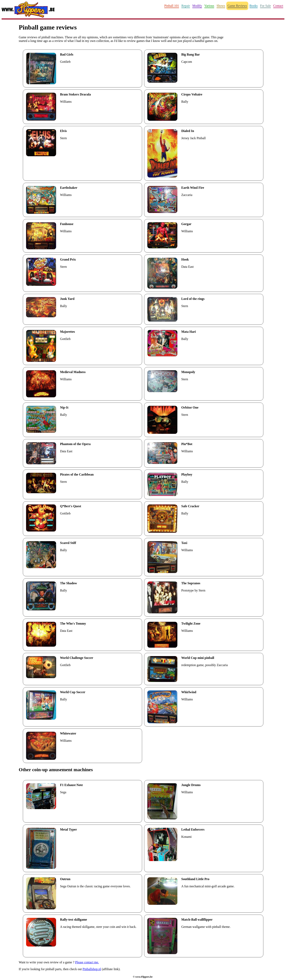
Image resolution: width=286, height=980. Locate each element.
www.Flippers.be (144, 977)
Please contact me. (87, 962)
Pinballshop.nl (92, 969)
